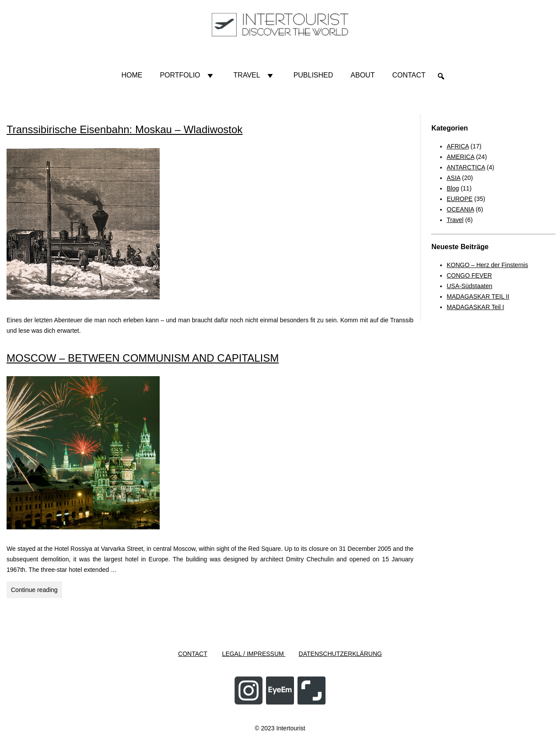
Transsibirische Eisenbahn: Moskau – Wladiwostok (124, 129)
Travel (255, 75)
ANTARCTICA (466, 167)
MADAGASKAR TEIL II (478, 296)
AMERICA (460, 157)
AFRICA (458, 146)
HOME (132, 75)
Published (313, 75)
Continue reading (37, 591)
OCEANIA (460, 209)
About (362, 75)
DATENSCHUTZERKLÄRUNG (340, 654)
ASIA (453, 178)
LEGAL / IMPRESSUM (254, 654)
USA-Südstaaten (469, 286)
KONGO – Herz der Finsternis (487, 265)
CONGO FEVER (469, 275)
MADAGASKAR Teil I (475, 307)
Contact (409, 75)
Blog (453, 188)
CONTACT (193, 654)
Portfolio (188, 75)
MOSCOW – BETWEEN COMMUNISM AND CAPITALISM (143, 358)
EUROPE (460, 199)
